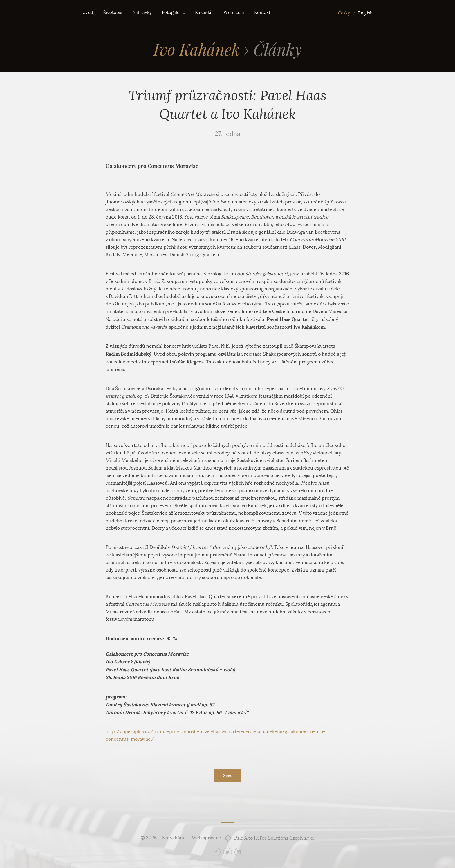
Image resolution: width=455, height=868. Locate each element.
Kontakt (262, 12)
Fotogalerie (173, 12)
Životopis (113, 12)
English (365, 13)
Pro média (234, 12)
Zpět (228, 776)
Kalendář (204, 12)
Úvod (88, 12)
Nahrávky (142, 12)
